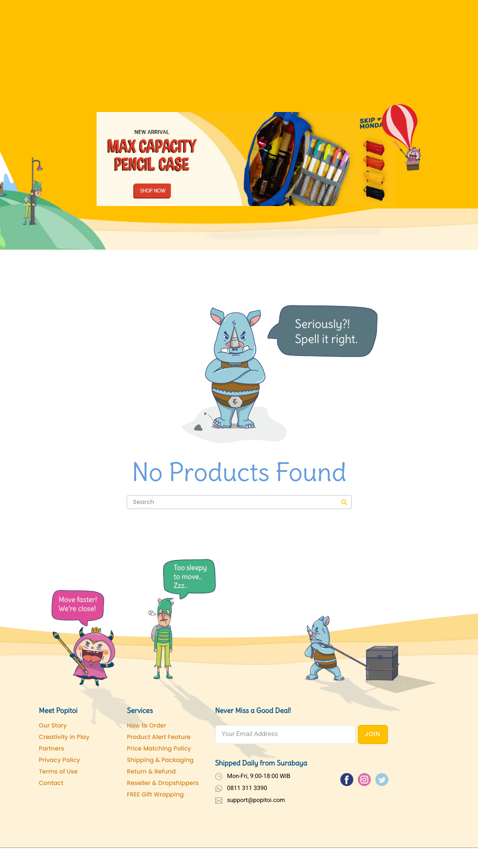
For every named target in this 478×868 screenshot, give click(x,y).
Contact (51, 783)
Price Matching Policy (159, 749)
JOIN (373, 734)
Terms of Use (59, 772)
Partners (52, 749)
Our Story (53, 726)
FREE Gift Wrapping (156, 795)
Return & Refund (152, 772)
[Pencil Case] (247, 159)
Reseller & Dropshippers (163, 783)
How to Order (147, 726)
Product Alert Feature (159, 737)
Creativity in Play (64, 737)
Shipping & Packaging (160, 760)
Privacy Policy (60, 760)
